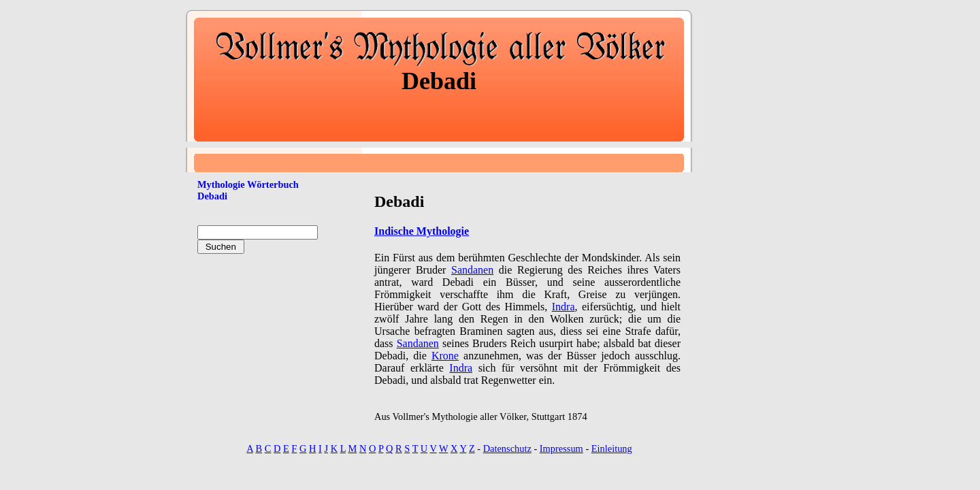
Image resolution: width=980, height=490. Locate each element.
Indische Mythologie (422, 231)
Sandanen (472, 270)
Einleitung (612, 448)
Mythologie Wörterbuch (248, 184)
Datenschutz (507, 448)
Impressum (561, 448)
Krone (445, 356)
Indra (563, 307)
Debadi (212, 196)
